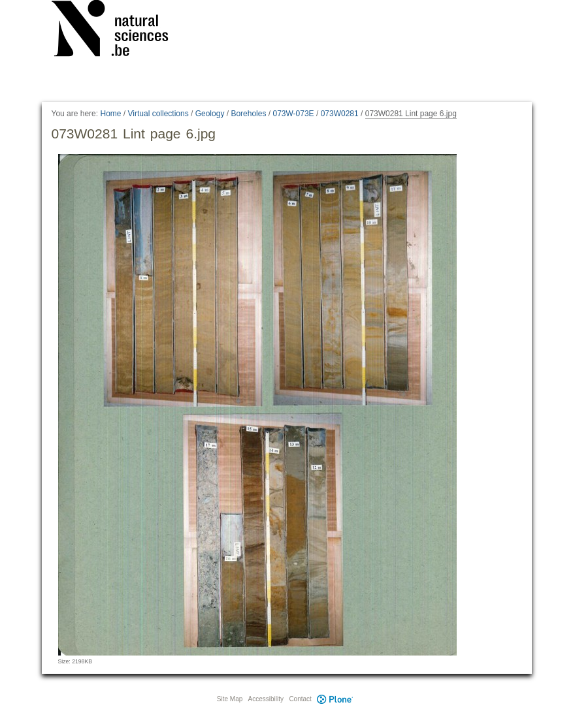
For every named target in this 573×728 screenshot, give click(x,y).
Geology (210, 114)
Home (110, 114)
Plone (335, 699)
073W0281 (340, 114)
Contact (300, 699)
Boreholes (248, 114)
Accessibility (266, 699)
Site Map (230, 699)
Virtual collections (158, 114)
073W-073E (293, 114)
